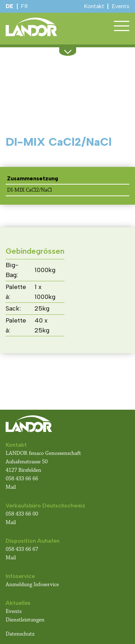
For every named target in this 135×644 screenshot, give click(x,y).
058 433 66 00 (23, 514)
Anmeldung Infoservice (32, 585)
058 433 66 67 (22, 549)
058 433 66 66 (22, 479)
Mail (11, 487)
